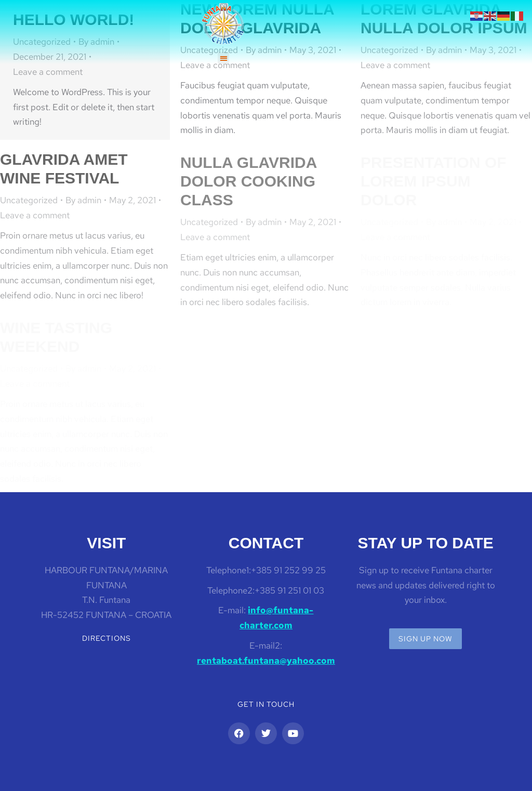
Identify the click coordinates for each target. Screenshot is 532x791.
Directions (107, 638)
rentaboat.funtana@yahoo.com (266, 661)
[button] (224, 58)
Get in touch (266, 704)
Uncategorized (29, 200)
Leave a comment (48, 72)
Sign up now (425, 639)
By (83, 200)
